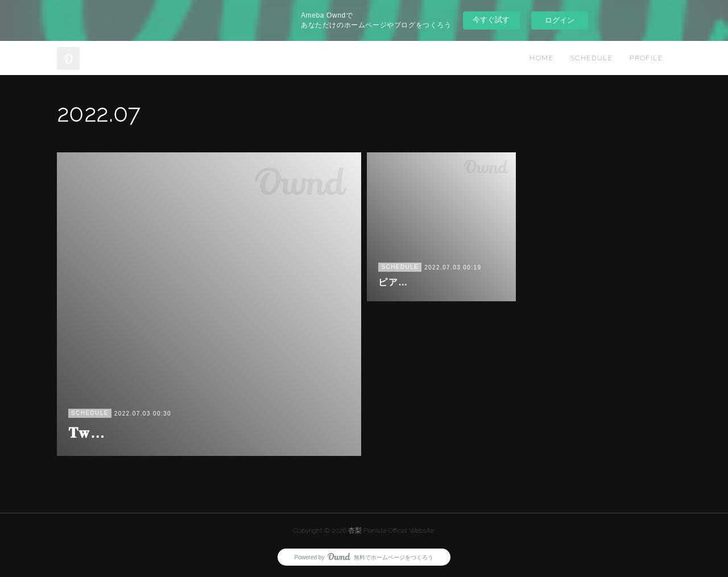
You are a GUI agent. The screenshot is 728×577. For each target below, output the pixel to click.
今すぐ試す (491, 20)
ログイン (560, 20)
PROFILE (646, 58)
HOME (541, 58)
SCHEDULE (591, 58)
